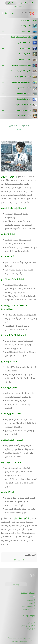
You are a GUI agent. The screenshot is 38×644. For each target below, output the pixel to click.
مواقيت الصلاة (19, 6)
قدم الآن (11, 3)
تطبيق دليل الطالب (27, 626)
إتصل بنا (16, 585)
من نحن (30, 3)
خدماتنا (31, 603)
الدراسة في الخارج (28, 606)
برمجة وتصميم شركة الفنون (19, 642)
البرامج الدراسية (28, 609)
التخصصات (30, 601)
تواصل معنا (22, 3)
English (11, 13)
